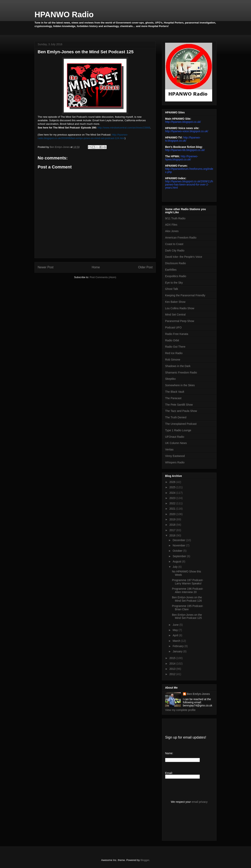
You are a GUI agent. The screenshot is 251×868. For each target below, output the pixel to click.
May (176, 630)
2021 (173, 509)
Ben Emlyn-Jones (198, 694)
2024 (173, 493)
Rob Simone (173, 360)
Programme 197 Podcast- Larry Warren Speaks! (188, 582)
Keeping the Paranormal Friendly (185, 295)
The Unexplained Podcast (181, 424)
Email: (169, 773)
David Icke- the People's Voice (184, 257)
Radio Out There (175, 347)
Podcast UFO (173, 327)
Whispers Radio (175, 462)
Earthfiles (171, 270)
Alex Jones (172, 231)
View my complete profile (180, 710)
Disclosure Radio (176, 263)
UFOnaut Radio (175, 437)
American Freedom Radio (181, 238)
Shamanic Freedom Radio (181, 373)
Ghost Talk (172, 289)
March (177, 641)
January (178, 651)
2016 (173, 535)
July (175, 567)
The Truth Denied (176, 417)
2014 (173, 664)
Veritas (169, 449)
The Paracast (173, 398)
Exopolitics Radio (176, 276)
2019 (173, 519)
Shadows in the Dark (178, 366)
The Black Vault (175, 392)
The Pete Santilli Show (179, 405)
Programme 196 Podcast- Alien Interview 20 (188, 590)
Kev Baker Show (175, 302)
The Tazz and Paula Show (181, 411)
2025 (173, 487)
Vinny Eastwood (175, 456)
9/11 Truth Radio (175, 218)
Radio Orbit (172, 340)
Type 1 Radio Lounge (178, 430)
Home (96, 267)
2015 (173, 658)
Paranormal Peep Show (180, 321)
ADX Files (171, 225)
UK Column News (176, 443)
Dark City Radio (175, 250)
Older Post (145, 267)
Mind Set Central (175, 315)
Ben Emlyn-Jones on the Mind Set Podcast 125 (187, 616)
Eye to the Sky (174, 283)
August (177, 561)
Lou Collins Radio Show (180, 308)
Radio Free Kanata (177, 334)
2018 (173, 525)
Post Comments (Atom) (103, 277)
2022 (173, 503)
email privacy (200, 802)
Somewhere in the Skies (180, 385)
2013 (173, 669)
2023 (173, 498)
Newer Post (46, 267)
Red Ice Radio (174, 353)
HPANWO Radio (64, 14)
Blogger (145, 860)
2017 (173, 530)
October (178, 551)
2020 (173, 514)
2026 (173, 482)
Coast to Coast (174, 244)
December (179, 540)
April (176, 635)
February (178, 646)
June (176, 625)
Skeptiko (170, 379)
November (179, 545)
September (180, 556)
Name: (169, 753)
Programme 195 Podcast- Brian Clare (188, 608)
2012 (173, 674)
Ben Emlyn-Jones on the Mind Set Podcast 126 (187, 599)
